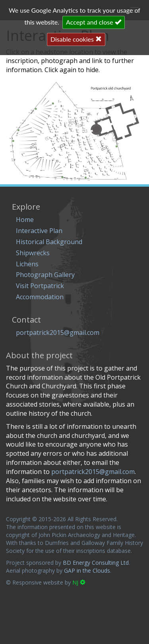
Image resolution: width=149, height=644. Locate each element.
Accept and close (94, 22)
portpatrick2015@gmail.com (58, 333)
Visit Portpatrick (40, 286)
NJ (79, 582)
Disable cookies (76, 39)
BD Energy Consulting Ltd (96, 563)
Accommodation (40, 297)
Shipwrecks (33, 253)
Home (25, 220)
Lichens (27, 264)
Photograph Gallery (45, 275)
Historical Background (49, 242)
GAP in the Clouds (87, 570)
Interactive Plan (39, 231)
